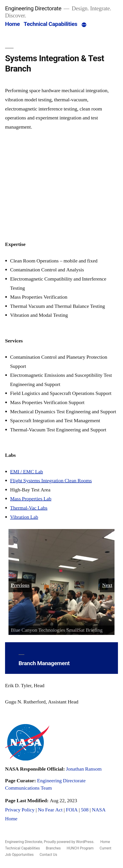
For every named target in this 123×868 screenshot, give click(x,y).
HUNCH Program (80, 848)
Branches (53, 848)
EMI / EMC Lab (27, 472)
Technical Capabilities (50, 24)
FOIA (72, 810)
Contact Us (48, 855)
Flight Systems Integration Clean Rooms (51, 481)
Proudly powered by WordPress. (70, 842)
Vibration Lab (24, 517)
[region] (61, 582)
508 (85, 810)
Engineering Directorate (33, 8)
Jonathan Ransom (84, 769)
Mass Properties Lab (31, 499)
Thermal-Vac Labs (29, 508)
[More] (84, 25)
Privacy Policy (20, 810)
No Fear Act (50, 810)
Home (12, 24)
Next (107, 585)
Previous (20, 585)
